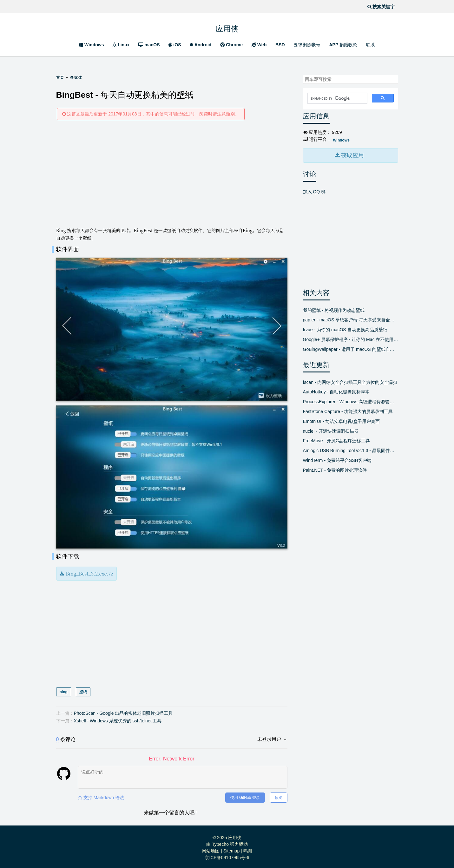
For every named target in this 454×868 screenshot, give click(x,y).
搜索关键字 (303, 75)
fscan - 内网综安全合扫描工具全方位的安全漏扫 (350, 381)
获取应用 (352, 155)
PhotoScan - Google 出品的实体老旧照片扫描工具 (123, 711)
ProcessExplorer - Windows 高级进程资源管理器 (351, 401)
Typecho (220, 842)
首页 (60, 77)
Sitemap (231, 849)
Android (201, 45)
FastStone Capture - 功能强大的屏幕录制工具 (348, 411)
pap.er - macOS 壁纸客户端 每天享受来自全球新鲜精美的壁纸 (351, 319)
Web (259, 45)
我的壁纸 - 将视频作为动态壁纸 (334, 309)
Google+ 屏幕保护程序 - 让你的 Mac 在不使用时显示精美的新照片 (351, 339)
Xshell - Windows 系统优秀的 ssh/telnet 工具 (118, 719)
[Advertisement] (172, 173)
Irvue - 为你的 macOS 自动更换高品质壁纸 (345, 329)
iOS (175, 45)
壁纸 (83, 690)
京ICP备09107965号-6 (227, 856)
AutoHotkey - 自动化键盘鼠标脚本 (336, 391)
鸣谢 (248, 849)
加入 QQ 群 (314, 191)
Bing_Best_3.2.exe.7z (88, 572)
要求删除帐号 (307, 45)
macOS (149, 45)
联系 (371, 45)
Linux (121, 45)
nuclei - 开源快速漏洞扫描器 (331, 430)
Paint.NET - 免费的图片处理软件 (335, 469)
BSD (280, 45)
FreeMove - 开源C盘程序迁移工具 (337, 440)
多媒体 (76, 77)
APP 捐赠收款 (343, 45)
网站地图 (211, 849)
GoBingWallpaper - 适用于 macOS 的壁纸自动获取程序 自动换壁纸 (351, 348)
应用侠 (227, 27)
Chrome (231, 45)
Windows (91, 45)
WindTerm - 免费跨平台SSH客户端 (337, 460)
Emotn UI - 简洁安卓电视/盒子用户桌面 (342, 420)
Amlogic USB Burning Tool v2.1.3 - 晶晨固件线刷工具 (351, 450)
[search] (337, 98)
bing (64, 690)
